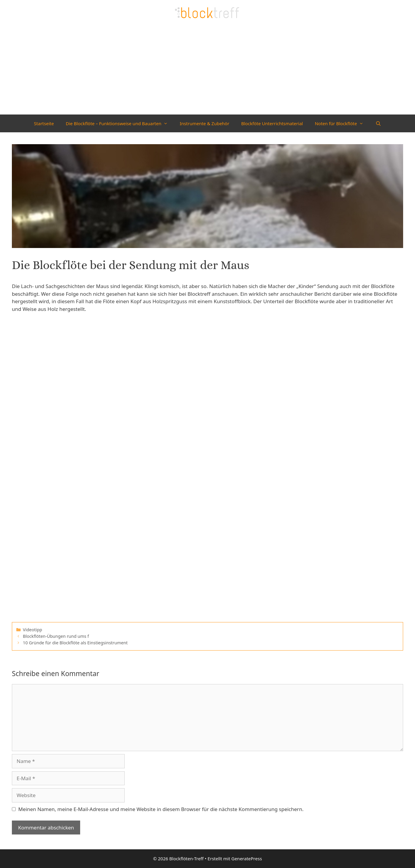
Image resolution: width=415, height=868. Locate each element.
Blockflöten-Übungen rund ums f (56, 636)
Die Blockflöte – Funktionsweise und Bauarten (120, 123)
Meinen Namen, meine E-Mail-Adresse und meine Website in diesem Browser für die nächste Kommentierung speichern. (161, 809)
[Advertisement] (208, 70)
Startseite (44, 123)
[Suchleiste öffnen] (378, 123)
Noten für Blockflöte (342, 123)
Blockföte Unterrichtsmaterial (272, 123)
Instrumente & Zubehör (204, 123)
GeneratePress (247, 859)
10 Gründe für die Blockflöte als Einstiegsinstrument (75, 643)
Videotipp (33, 630)
